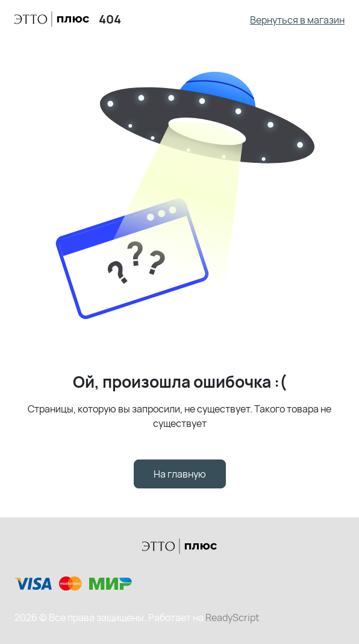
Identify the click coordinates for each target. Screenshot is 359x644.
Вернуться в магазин (297, 20)
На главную (180, 474)
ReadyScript (232, 617)
